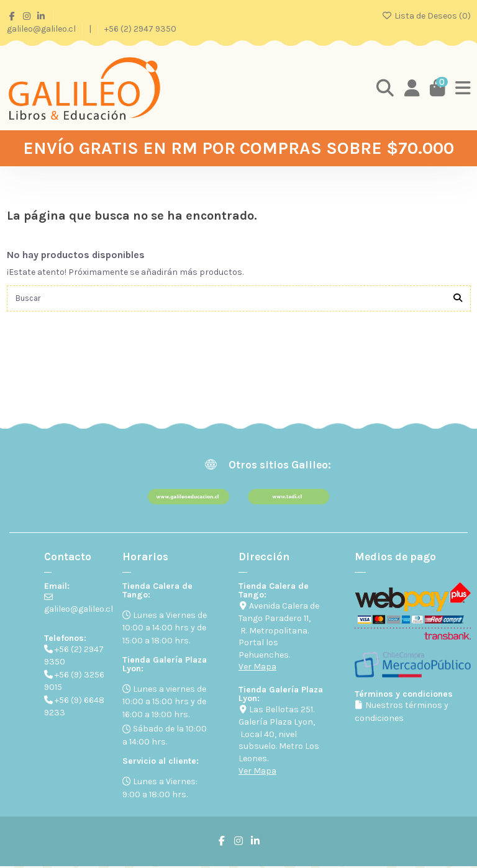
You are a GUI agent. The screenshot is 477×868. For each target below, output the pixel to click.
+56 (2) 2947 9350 (140, 29)
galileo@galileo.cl (42, 29)
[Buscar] (458, 299)
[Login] (410, 88)
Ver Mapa (257, 669)
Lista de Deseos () (426, 16)
